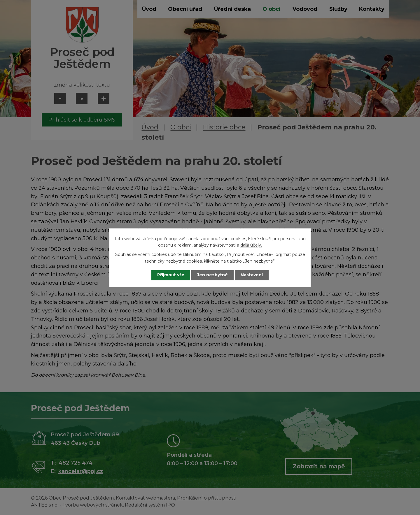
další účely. (251, 245)
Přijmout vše (170, 275)
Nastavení (253, 275)
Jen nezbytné (213, 275)
